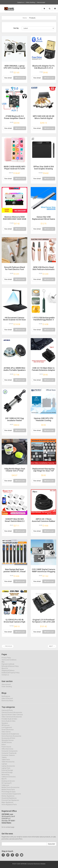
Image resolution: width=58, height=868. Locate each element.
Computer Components (10, 753)
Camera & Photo (7, 712)
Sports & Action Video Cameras (12, 716)
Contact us (20, 2)
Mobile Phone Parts (8, 791)
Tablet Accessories (8, 764)
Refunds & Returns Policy (10, 668)
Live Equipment (7, 729)
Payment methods (8, 666)
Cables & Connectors (9, 779)
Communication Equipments (11, 796)
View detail (8, 78)
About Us (5, 670)
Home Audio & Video (9, 723)
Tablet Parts (6, 761)
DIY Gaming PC (7, 785)
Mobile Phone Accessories (10, 789)
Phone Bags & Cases (9, 794)
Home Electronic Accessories (11, 738)
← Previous (8, 646)
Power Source (6, 749)
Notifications (6, 698)
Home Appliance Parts (9, 806)
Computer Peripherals (9, 755)
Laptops (4, 766)
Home (25, 18)
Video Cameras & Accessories (12, 719)
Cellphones (5, 787)
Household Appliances (9, 800)
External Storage (7, 772)
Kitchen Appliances (8, 798)
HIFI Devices (6, 727)
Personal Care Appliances (10, 802)
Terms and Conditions (9, 662)
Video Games (6, 734)
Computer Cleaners (8, 757)
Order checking (30, 2)
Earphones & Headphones (10, 736)
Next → (52, 646)
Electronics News (7, 702)
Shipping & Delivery (8, 672)
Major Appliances (7, 804)
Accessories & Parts (8, 740)
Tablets (4, 759)
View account (41, 2)
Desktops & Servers (8, 783)
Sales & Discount (7, 700)
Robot (4, 746)
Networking (5, 776)
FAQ (3, 664)
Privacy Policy (6, 660)
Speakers (5, 725)
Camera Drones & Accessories (12, 714)
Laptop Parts (6, 770)
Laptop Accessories (8, 768)
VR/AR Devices (7, 744)
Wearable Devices (8, 742)
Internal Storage (7, 774)
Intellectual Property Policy (11, 675)
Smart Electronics (8, 731)
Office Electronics (7, 751)
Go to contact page (8, 829)
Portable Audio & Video (9, 721)
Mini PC (4, 781)
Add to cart (20, 78)
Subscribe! (51, 846)
